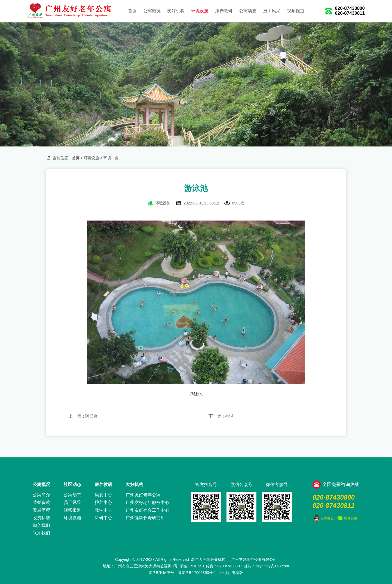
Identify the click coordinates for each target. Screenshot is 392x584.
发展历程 (41, 510)
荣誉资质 (41, 502)
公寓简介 (41, 495)
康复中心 (103, 495)
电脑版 (237, 573)
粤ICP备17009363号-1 (197, 573)
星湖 (229, 416)
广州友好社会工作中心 (148, 510)
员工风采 (272, 11)
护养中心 (103, 502)
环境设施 (200, 11)
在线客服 (327, 518)
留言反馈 (351, 518)
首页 (132, 11)
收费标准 (41, 518)
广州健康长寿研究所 (145, 518)
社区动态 (72, 484)
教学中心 (103, 510)
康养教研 (224, 11)
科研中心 (103, 518)
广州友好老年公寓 (143, 495)
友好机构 (176, 11)
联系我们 (41, 533)
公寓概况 (152, 11)
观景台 (91, 416)
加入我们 (41, 525)
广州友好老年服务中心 (148, 502)
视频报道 (296, 11)
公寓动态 (248, 11)
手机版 (224, 573)
